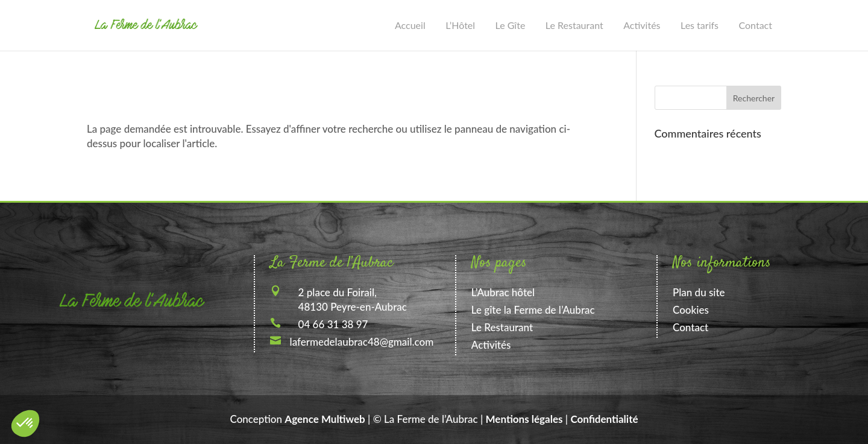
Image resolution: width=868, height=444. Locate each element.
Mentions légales (524, 419)
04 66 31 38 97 (333, 324)
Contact (756, 25)
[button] (25, 423)
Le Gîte (511, 25)
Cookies (691, 310)
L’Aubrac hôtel (503, 292)
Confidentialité (604, 419)
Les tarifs (700, 25)
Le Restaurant (574, 25)
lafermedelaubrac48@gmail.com (362, 342)
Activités (642, 25)
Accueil (410, 25)
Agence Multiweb (325, 419)
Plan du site (699, 292)
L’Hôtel (460, 25)
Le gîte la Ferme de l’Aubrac (533, 310)
